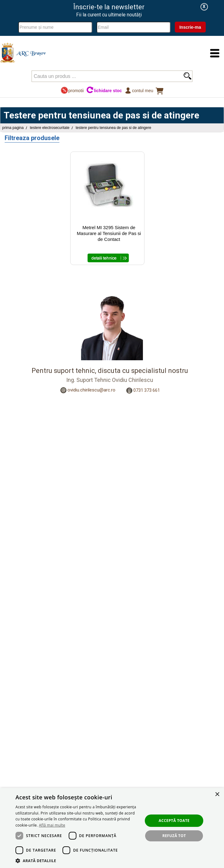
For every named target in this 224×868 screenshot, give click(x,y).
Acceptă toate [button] (174, 821)
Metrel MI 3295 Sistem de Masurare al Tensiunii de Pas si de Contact (109, 233)
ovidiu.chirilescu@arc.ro (91, 390)
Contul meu (139, 90)
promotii (72, 90)
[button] (77, 860)
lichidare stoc (104, 90)
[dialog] (112, 828)
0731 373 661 (147, 390)
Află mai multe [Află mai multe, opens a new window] (52, 825)
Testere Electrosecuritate (50, 128)
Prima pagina (13, 128)
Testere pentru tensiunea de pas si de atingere (113, 128)
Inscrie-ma (190, 27)
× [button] (217, 795)
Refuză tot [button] (174, 836)
